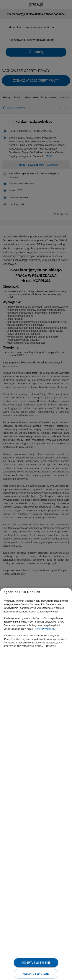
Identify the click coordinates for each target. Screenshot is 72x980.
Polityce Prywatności (44, 629)
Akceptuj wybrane (36, 974)
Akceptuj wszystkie (36, 963)
